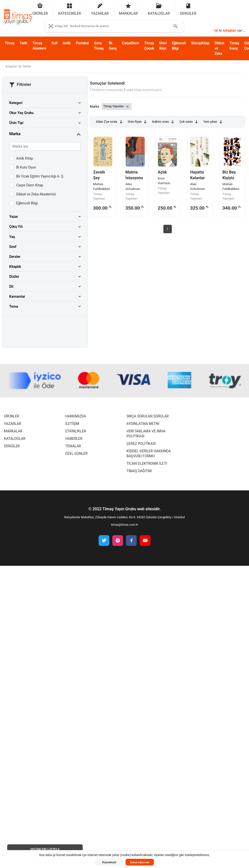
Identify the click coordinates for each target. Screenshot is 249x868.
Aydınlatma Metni (143, 424)
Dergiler (12, 446)
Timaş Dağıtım (139, 471)
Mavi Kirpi (163, 46)
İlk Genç (113, 46)
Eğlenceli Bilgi (179, 46)
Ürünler (12, 416)
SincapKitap (200, 43)
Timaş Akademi (39, 46)
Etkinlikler (76, 431)
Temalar (73, 446)
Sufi (54, 43)
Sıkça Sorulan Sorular (148, 416)
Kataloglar (15, 439)
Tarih (24, 43)
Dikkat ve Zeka (219, 48)
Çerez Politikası (141, 444)
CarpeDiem (131, 43)
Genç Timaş (99, 46)
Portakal (82, 43)
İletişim (72, 424)
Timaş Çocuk (149, 46)
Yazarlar (13, 424)
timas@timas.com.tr (125, 525)
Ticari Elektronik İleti (147, 463)
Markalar (13, 431)
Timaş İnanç (234, 46)
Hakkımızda (76, 416)
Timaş (10, 43)
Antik (66, 43)
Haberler (74, 439)
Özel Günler (76, 454)
